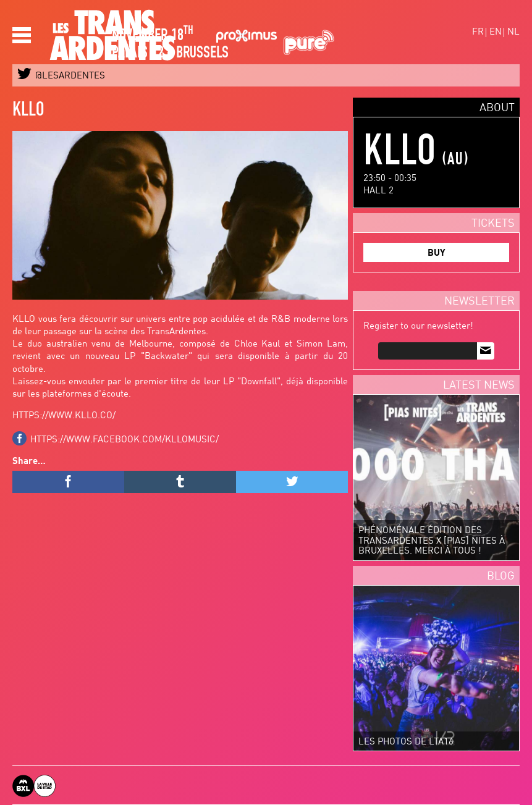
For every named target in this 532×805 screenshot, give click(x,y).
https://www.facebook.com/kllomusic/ (125, 440)
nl (513, 32)
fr (478, 32)
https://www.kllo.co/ (64, 416)
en (496, 32)
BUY (437, 254)
